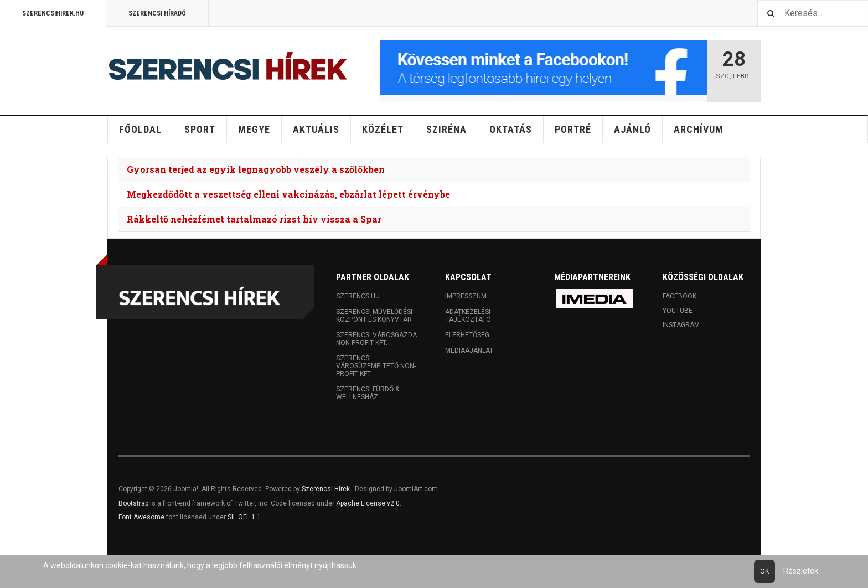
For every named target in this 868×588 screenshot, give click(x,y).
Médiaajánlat (469, 350)
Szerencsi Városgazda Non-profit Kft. (376, 339)
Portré (573, 129)
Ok (764, 571)
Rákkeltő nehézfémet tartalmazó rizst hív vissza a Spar (254, 219)
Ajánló (632, 129)
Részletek (801, 571)
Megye (254, 129)
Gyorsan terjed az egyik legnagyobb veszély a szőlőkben (256, 169)
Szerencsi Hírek (326, 489)
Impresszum (466, 296)
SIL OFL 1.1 (244, 517)
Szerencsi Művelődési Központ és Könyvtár (374, 316)
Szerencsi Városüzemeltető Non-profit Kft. (376, 366)
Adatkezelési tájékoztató (468, 316)
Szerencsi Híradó (157, 13)
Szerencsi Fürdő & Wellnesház (368, 393)
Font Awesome (141, 517)
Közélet (383, 129)
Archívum (699, 129)
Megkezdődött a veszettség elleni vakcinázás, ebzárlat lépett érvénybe (288, 194)
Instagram (681, 325)
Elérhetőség (467, 335)
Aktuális (316, 129)
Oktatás (511, 129)
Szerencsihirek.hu (53, 13)
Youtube (678, 311)
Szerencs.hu (358, 296)
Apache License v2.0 (368, 503)
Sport (200, 129)
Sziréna (446, 129)
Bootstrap (133, 503)
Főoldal (140, 129)
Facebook (680, 296)
